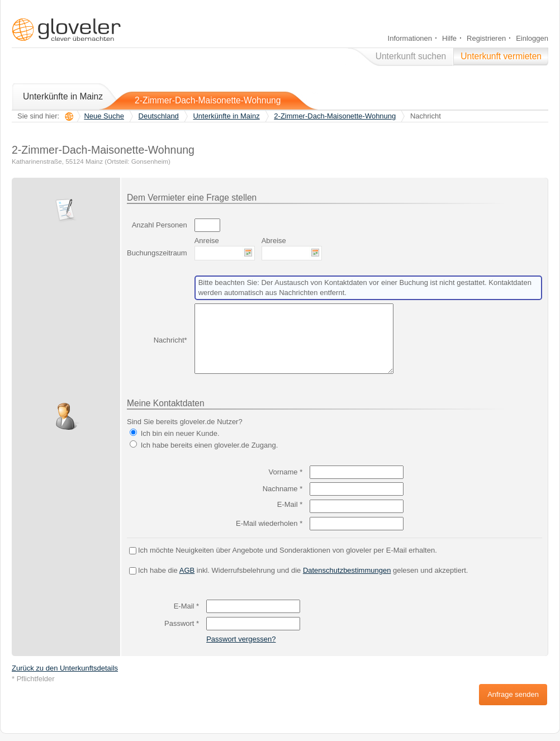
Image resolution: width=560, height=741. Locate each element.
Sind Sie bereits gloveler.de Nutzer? (185, 422)
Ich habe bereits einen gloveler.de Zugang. (210, 445)
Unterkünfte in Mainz (63, 96)
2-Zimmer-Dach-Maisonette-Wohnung (208, 100)
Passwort (182, 623)
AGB (187, 570)
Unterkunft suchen (411, 56)
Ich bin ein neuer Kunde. (180, 433)
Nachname (283, 489)
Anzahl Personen (160, 225)
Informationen (410, 38)
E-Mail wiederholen (269, 523)
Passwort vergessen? (241, 639)
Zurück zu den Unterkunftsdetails (65, 668)
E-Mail (290, 504)
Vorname (286, 472)
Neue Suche (104, 116)
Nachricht (169, 340)
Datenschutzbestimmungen (347, 570)
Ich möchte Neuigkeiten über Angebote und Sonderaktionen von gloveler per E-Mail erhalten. (288, 550)
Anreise (207, 241)
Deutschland (159, 116)
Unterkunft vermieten (501, 56)
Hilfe (449, 38)
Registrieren (486, 38)
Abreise (274, 241)
